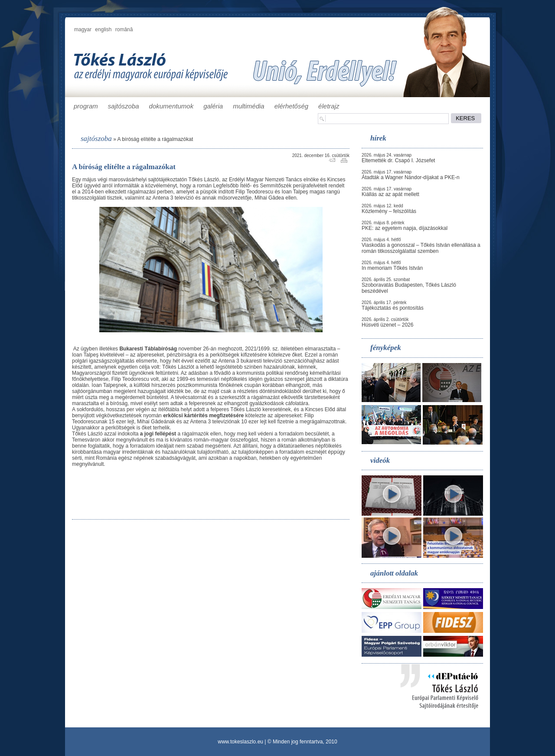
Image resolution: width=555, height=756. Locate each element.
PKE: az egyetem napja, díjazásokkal (405, 228)
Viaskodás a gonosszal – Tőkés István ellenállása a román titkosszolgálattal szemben (421, 248)
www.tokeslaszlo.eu (240, 742)
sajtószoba (124, 106)
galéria (213, 106)
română (124, 29)
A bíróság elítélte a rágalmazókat (155, 139)
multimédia (249, 106)
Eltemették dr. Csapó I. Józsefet (398, 160)
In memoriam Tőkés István (392, 268)
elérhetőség (291, 106)
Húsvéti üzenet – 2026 (387, 325)
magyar (83, 29)
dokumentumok (171, 106)
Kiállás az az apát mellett (390, 194)
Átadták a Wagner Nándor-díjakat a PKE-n (411, 177)
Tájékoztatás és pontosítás (393, 308)
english (103, 29)
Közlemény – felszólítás (389, 211)
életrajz (329, 106)
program (86, 106)
